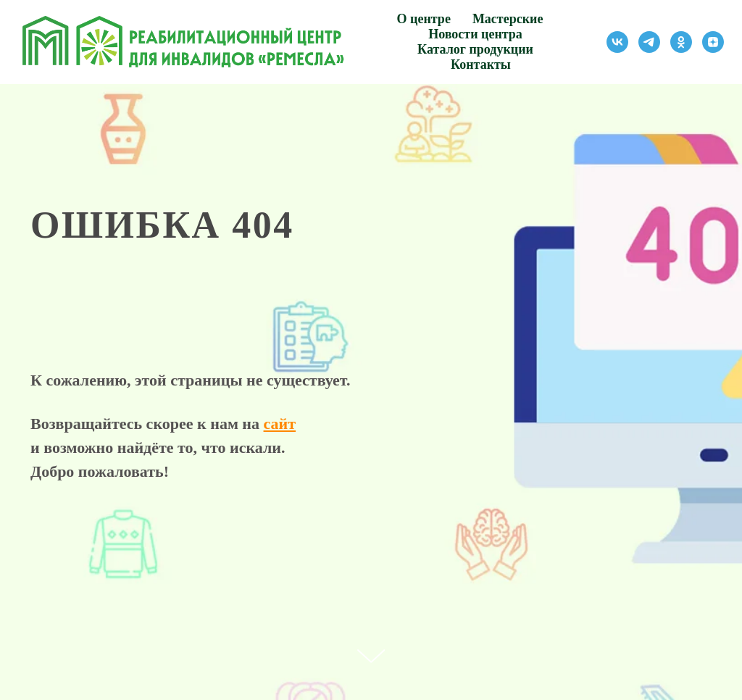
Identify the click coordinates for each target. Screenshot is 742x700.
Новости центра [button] (475, 34)
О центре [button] (424, 19)
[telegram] (649, 42)
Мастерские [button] (508, 19)
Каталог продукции (475, 49)
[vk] (617, 42)
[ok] (681, 42)
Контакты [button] (481, 64)
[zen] (713, 42)
